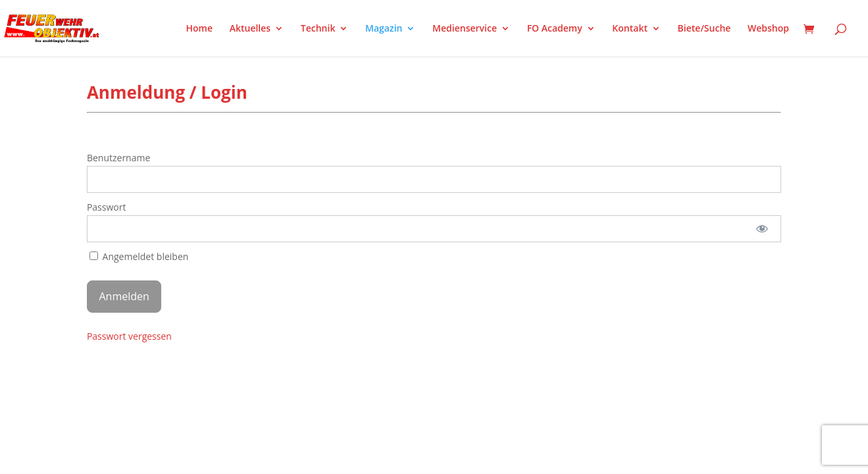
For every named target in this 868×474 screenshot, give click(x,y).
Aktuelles (250, 29)
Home (200, 29)
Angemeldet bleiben (139, 256)
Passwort (107, 207)
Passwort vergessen (129, 336)
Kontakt (630, 29)
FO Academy (555, 29)
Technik (318, 29)
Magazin (384, 29)
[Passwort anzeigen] (762, 229)
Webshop (768, 29)
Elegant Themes (152, 370)
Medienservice (465, 29)
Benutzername (118, 158)
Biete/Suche (704, 29)
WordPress (241, 370)
